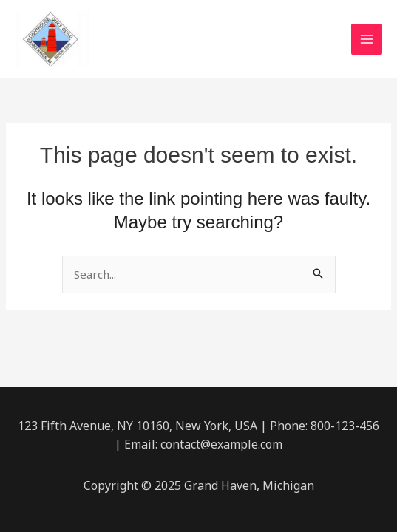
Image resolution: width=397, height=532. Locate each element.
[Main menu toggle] (367, 40)
